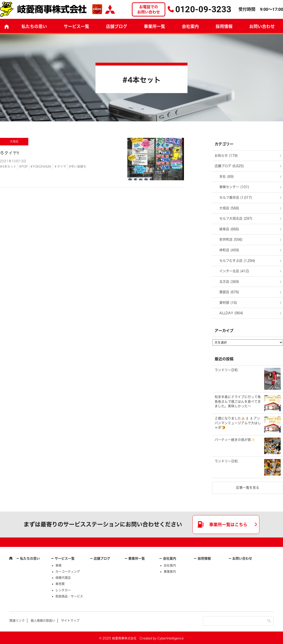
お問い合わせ (242, 558)
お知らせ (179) (226, 156)
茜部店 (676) (229, 292)
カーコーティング (68, 572)
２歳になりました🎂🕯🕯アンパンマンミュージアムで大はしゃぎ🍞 (238, 423)
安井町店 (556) (231, 239)
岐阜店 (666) (229, 229)
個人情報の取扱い (43, 621)
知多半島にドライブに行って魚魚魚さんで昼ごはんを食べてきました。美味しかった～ (238, 401)
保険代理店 (63, 578)
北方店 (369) (229, 282)
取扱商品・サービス (69, 596)
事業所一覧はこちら (228, 525)
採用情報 (224, 26)
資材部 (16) (228, 303)
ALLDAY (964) (231, 313)
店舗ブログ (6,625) (229, 166)
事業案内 (170, 572)
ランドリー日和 (226, 370)
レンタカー (63, 590)
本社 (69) (227, 176)
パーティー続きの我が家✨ (235, 440)
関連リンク (17, 621)
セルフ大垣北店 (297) (236, 218)
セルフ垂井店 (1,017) (236, 197)
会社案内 (190, 26)
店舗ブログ (117, 26)
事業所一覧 (154, 26)
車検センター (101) (234, 187)
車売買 (60, 584)
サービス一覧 (65, 558)
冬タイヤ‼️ (10, 153)
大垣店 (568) (229, 208)
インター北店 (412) (234, 271)
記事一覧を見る (248, 488)
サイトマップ (70, 621)
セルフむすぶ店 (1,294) (237, 261)
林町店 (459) (229, 250)
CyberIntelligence (171, 638)
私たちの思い (34, 26)
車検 (58, 565)
